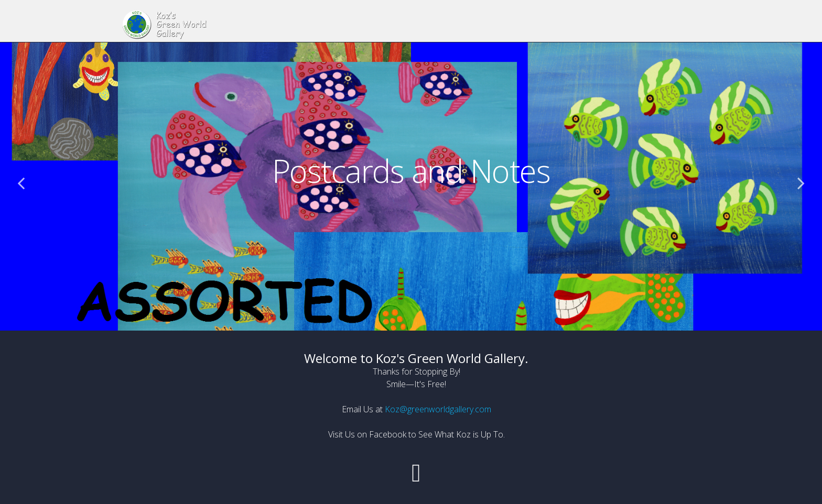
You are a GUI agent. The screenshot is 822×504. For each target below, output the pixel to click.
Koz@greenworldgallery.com (438, 409)
